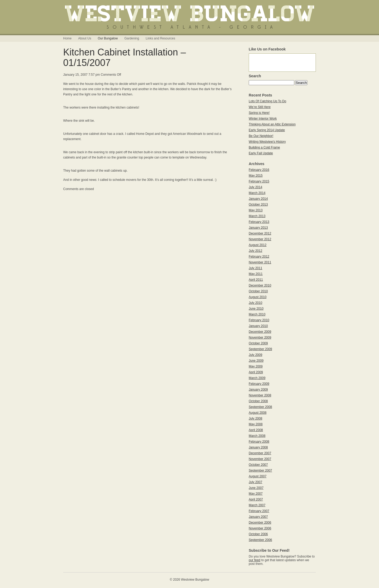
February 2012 (259, 257)
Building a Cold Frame (264, 147)
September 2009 (260, 349)
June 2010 (256, 309)
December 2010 (260, 285)
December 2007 (260, 453)
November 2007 (260, 459)
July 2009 (255, 355)
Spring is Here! (259, 113)
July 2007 (255, 482)
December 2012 (260, 233)
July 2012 (255, 251)
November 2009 (260, 338)
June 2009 (256, 361)
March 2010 (257, 314)
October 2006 (258, 534)
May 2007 (256, 494)
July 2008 (255, 418)
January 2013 (258, 228)
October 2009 (258, 343)
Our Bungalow (108, 38)
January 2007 (258, 517)
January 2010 (258, 326)
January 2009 (258, 390)
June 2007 (256, 488)
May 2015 (256, 176)
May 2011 (256, 274)
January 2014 (258, 199)
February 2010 (259, 320)
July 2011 (255, 268)
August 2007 (258, 476)
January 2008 (258, 447)
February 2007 (259, 511)
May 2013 (256, 210)
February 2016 (259, 170)
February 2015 (259, 181)
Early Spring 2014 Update (267, 130)
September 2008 (260, 407)
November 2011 (260, 262)
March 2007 (257, 505)
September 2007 (260, 471)
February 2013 (259, 222)
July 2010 (255, 303)
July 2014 (255, 187)
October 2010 (258, 291)
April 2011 (256, 280)
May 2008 (256, 424)
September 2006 (260, 540)
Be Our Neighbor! (261, 136)
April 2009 (256, 372)
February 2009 (259, 384)
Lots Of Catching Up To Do (268, 101)
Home (67, 38)
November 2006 (260, 528)
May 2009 (256, 366)
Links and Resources (160, 38)
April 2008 (256, 430)
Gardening (132, 38)
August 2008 (258, 413)
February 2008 (259, 442)
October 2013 (258, 204)
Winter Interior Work (263, 119)
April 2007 (256, 499)
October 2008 (258, 401)
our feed (255, 560)
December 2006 (260, 523)
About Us (85, 38)
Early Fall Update (261, 153)
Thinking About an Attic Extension (272, 124)
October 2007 (258, 465)
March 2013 (257, 216)
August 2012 (258, 245)
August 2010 (258, 297)
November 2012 (260, 239)
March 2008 (257, 436)
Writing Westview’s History (267, 142)
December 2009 (260, 332)
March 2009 (257, 378)
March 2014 (257, 193)
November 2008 (260, 395)
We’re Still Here (260, 107)
